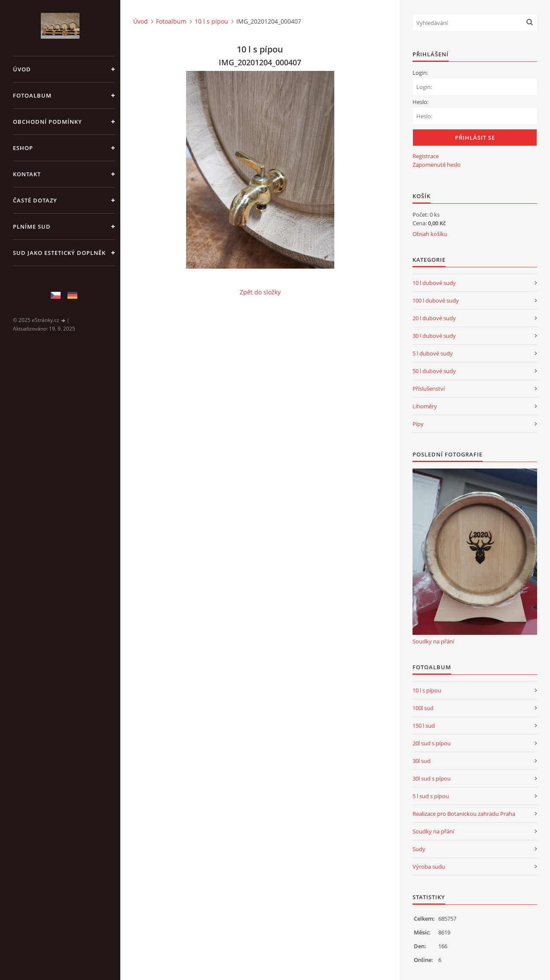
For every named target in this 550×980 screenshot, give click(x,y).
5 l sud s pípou (431, 796)
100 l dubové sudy (436, 300)
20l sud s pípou (432, 743)
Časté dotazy (35, 200)
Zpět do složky (260, 292)
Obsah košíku (430, 234)
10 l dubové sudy (434, 283)
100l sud (423, 708)
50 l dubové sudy (434, 371)
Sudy (419, 849)
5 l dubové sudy (433, 353)
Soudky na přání (433, 641)
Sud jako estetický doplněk (59, 253)
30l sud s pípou (432, 778)
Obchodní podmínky (47, 122)
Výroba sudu (429, 867)
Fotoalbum (32, 95)
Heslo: (420, 102)
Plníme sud (32, 227)
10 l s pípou (211, 21)
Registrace (426, 156)
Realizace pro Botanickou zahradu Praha (464, 814)
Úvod (22, 69)
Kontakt (27, 174)
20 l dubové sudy (434, 318)
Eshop (23, 148)
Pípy (418, 424)
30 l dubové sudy (434, 336)
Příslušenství (429, 389)
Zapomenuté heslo (437, 165)
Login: (420, 73)
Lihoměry (425, 406)
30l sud (422, 761)
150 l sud (424, 726)
